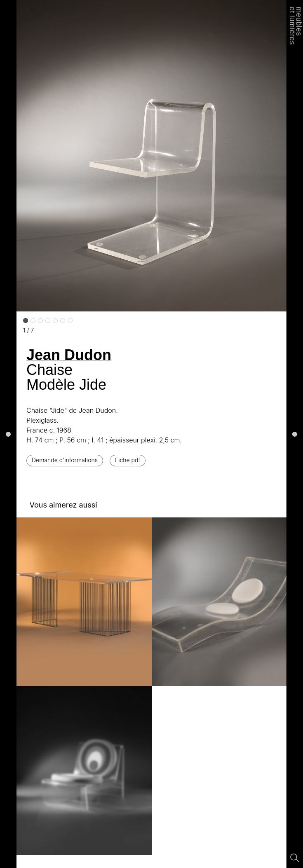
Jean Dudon (69, 355)
